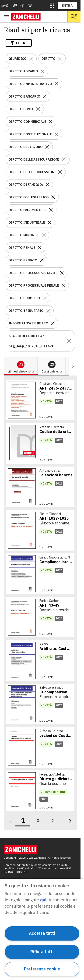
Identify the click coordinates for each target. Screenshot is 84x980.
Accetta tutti (42, 933)
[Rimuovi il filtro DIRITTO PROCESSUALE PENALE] (63, 285)
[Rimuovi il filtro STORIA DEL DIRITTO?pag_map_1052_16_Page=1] (69, 341)
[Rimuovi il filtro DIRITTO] (60, 59)
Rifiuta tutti (42, 952)
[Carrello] (30, 6)
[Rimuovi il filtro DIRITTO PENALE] (40, 248)
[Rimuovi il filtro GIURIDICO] (31, 59)
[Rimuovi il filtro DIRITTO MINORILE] (44, 235)
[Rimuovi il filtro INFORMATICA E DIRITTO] (53, 323)
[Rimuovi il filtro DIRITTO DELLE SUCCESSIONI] (60, 172)
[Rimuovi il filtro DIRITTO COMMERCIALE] (51, 122)
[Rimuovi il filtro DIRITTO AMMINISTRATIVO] (56, 84)
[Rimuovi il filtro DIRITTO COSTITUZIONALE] (56, 134)
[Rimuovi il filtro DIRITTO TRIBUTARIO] (48, 311)
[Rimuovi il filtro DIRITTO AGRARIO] (42, 71)
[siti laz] (52, 6)
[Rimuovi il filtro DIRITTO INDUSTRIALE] (49, 222)
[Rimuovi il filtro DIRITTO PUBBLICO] (45, 298)
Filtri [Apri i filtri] (19, 43)
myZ (5, 5)
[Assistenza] (15, 6)
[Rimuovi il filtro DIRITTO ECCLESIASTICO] (53, 197)
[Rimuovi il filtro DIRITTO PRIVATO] (42, 260)
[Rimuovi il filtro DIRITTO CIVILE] (38, 109)
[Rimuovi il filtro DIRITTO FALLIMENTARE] (51, 210)
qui (43, 900)
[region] (42, 929)
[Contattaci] (22, 6)
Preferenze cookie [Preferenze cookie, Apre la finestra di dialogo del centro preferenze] (42, 969)
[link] (40, 400)
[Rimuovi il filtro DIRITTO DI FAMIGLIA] (47, 185)
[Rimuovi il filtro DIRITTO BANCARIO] (45, 96)
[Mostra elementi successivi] (73, 366)
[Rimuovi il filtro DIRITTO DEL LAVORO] (47, 147)
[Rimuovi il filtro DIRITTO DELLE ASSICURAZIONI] (64, 159)
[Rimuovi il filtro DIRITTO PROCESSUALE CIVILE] (62, 273)
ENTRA (67, 6)
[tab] (21, 366)
